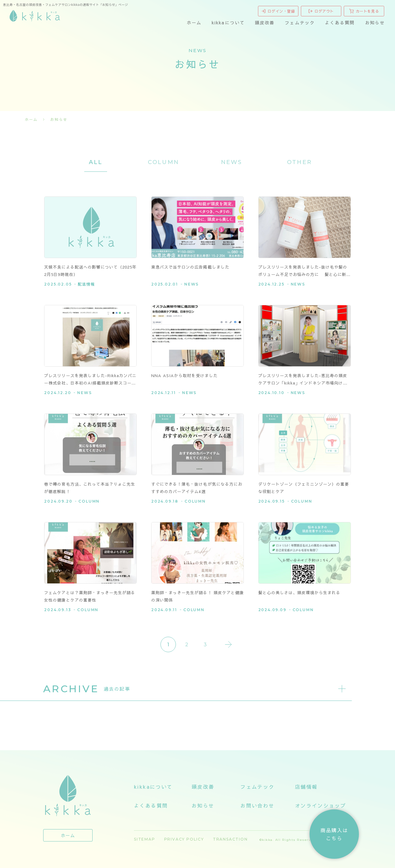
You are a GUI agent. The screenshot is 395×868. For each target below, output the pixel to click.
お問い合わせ (257, 805)
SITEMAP (145, 839)
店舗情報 (306, 787)
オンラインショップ (321, 805)
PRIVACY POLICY (184, 839)
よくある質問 (340, 23)
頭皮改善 (265, 23)
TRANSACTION (230, 839)
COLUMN (164, 162)
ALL (96, 162)
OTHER (299, 162)
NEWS (232, 162)
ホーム (194, 23)
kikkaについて (228, 23)
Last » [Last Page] (228, 644)
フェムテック (300, 23)
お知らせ (375, 23)
